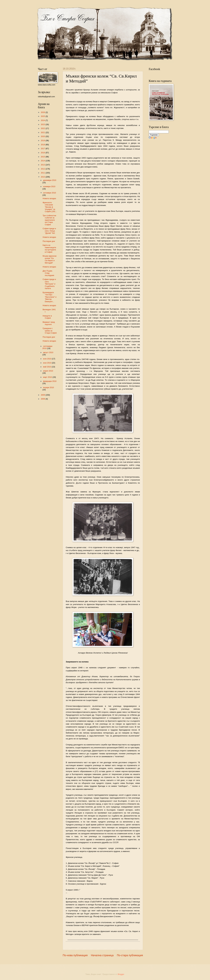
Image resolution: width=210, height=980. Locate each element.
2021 (43, 132)
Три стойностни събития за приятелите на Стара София (49, 220)
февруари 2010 (50, 381)
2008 (43, 399)
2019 (43, 140)
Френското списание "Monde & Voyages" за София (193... (50, 207)
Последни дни (49, 241)
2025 (43, 116)
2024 (43, 120)
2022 (43, 128)
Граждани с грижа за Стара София (50, 331)
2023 (43, 124)
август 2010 (48, 352)
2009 (43, 395)
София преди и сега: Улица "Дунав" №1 (49, 231)
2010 (43, 177)
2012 (43, 169)
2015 (43, 157)
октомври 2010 (49, 193)
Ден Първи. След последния (48, 273)
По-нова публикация (75, 955)
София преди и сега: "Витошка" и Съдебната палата (49, 284)
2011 (43, 173)
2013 (43, 165)
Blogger (121, 974)
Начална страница (102, 955)
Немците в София (47, 317)
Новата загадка (49, 198)
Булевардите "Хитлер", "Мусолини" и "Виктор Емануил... (50, 297)
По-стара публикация (130, 955)
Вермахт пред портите (49, 323)
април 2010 (48, 371)
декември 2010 (50, 180)
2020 (43, 136)
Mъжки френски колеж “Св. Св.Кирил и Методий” (50, 259)
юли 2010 (47, 359)
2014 (43, 161)
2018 (43, 145)
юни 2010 (47, 363)
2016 (43, 153)
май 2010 (47, 367)
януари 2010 (48, 387)
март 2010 (48, 377)
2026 (43, 112)
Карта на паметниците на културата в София (49, 249)
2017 (43, 149)
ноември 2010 (49, 186)
